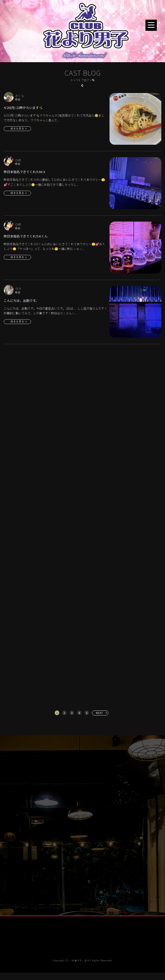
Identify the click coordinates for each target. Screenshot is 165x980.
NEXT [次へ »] (99, 713)
